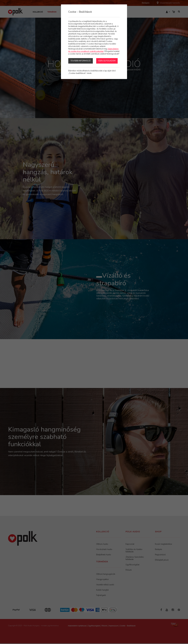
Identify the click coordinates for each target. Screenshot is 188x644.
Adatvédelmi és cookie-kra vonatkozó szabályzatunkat (93, 50)
